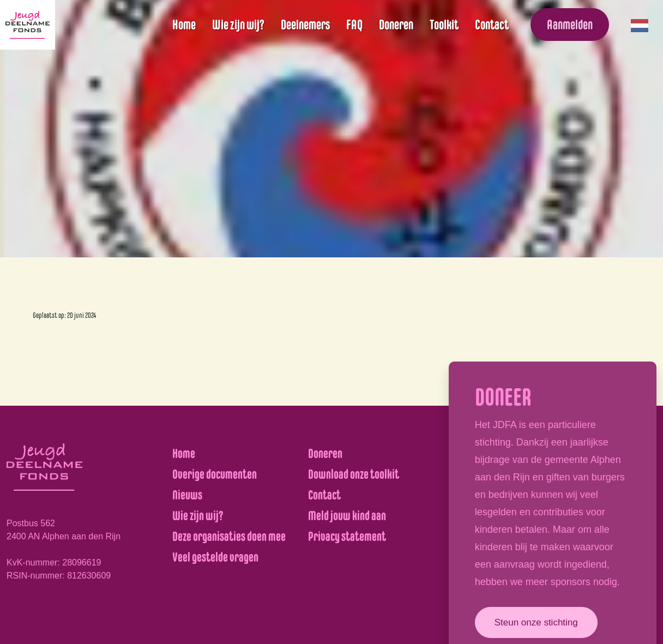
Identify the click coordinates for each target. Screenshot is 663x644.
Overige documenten (215, 474)
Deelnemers (305, 25)
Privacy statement (347, 536)
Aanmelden (570, 25)
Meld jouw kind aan (347, 516)
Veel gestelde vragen (215, 557)
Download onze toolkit (354, 474)
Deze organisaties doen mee (229, 536)
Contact (492, 25)
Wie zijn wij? (238, 25)
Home (184, 25)
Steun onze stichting (536, 622)
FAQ (354, 25)
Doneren (396, 25)
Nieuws (187, 495)
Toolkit (444, 25)
